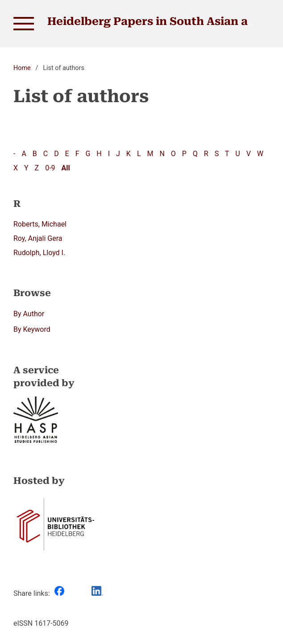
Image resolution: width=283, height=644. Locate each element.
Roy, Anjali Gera (38, 238)
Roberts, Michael (40, 224)
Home (22, 68)
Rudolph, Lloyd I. (39, 253)
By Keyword (32, 329)
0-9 (50, 168)
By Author (29, 314)
